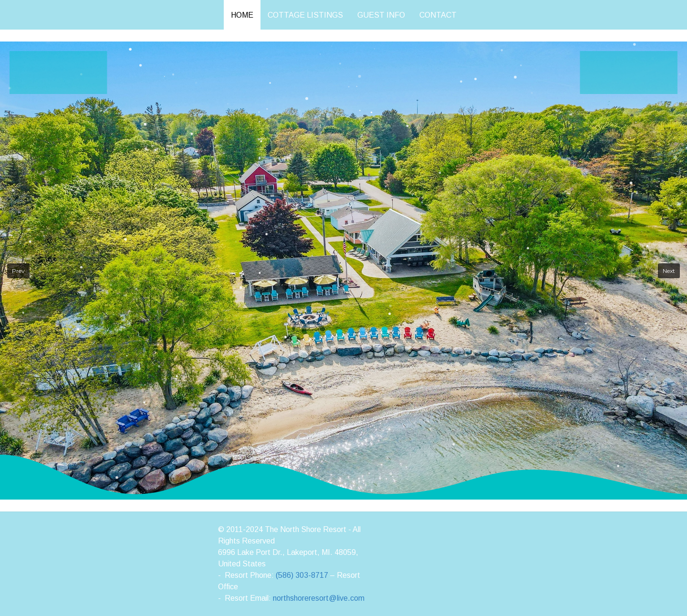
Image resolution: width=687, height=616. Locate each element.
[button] (18, 271)
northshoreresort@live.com (319, 598)
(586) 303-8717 (302, 575)
